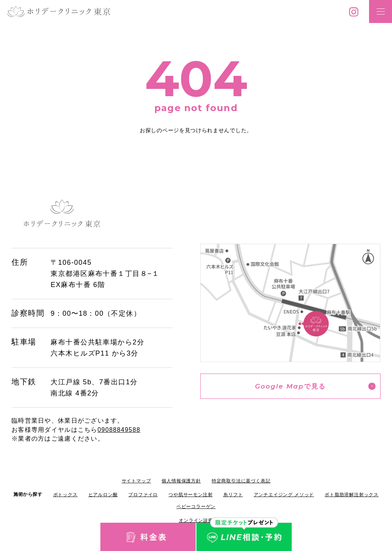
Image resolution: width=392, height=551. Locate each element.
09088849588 (119, 430)
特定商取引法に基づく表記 (241, 481)
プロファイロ (143, 495)
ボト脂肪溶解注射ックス (352, 495)
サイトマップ (136, 481)
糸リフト (233, 495)
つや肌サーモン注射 (190, 495)
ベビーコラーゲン (196, 507)
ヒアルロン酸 (103, 495)
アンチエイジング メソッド (284, 495)
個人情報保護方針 (181, 481)
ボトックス (65, 495)
